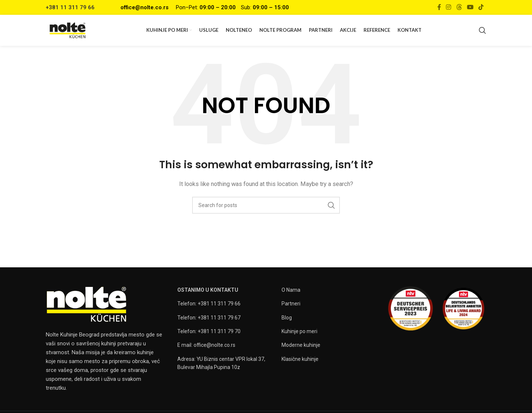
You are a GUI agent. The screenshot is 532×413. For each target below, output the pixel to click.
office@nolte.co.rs (144, 7)
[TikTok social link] (481, 7)
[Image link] (86, 306)
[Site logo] (69, 31)
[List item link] (226, 306)
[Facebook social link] (439, 7)
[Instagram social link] (449, 7)
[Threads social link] (459, 7)
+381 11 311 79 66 (70, 7)
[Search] (482, 31)
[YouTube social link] (470, 7)
